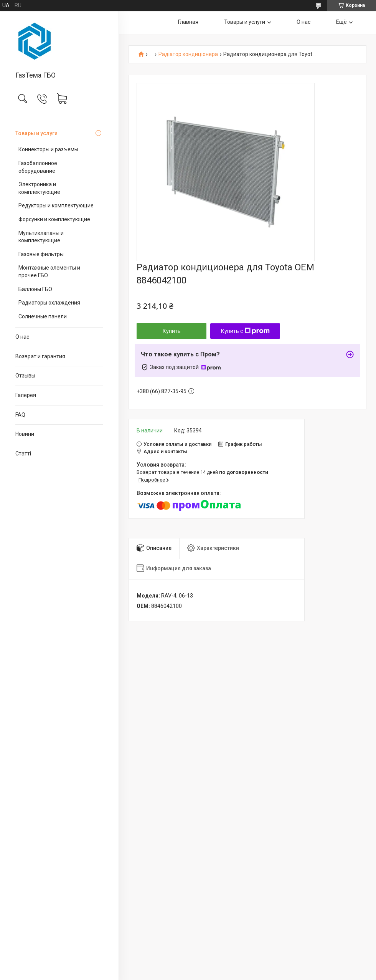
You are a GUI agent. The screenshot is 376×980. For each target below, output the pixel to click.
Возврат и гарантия (40, 356)
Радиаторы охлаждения (49, 303)
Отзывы (25, 376)
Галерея (26, 395)
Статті (23, 454)
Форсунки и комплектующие (54, 219)
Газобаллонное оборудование (38, 167)
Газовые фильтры (41, 254)
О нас (22, 337)
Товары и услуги (36, 133)
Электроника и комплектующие (39, 188)
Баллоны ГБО (35, 289)
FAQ (20, 415)
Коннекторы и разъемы (48, 149)
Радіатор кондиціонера (188, 54)
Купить (172, 331)
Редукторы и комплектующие (56, 205)
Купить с (245, 331)
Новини (25, 434)
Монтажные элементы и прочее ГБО (49, 271)
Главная (188, 22)
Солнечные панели (43, 316)
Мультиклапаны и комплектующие (41, 237)
